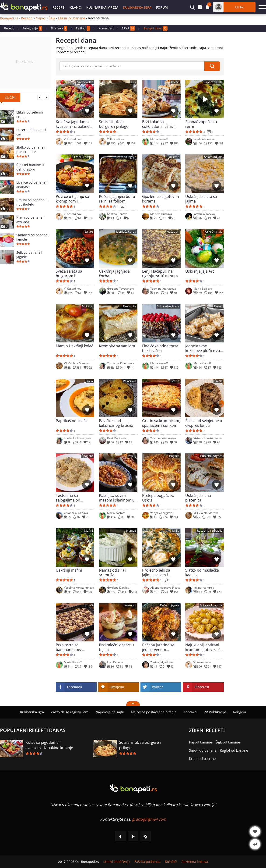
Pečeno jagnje (126, 157)
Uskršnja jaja (214, 232)
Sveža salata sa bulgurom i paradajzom (69, 274)
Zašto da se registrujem (70, 712)
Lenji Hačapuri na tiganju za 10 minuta (160, 274)
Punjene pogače (211, 456)
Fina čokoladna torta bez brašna (160, 348)
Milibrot (87, 306)
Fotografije (32, 28)
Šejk (52, 18)
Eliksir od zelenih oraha (30, 114)
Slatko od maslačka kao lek (202, 573)
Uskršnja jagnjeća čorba (114, 274)
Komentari (106, 28)
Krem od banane (202, 758)
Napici (41, 18)
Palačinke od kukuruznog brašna (116, 423)
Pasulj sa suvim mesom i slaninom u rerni (117, 498)
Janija (89, 381)
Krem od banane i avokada (30, 220)
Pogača (174, 456)
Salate (89, 232)
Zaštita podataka (147, 862)
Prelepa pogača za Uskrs (158, 498)
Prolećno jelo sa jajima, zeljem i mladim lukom (156, 573)
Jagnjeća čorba (126, 232)
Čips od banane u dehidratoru (30, 167)
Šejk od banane (228, 742)
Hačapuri (173, 232)
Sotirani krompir (211, 605)
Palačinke (129, 381)
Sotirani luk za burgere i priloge (114, 124)
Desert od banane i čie (31, 132)
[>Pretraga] (132, 66)
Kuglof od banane (234, 750)
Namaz (131, 531)
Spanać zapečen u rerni (201, 124)
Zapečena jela (213, 82)
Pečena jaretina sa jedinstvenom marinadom (158, 647)
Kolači (175, 82)
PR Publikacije (215, 712)
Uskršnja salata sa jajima (201, 199)
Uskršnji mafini (69, 570)
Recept (9, 28)
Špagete (87, 456)
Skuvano (59, 28)
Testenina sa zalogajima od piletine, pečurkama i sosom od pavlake (74, 498)
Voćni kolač (85, 82)
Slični (128, 28)
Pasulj (132, 456)
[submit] (212, 66)
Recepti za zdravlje (210, 531)
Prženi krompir (83, 157)
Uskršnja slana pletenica (198, 498)
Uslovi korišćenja (117, 862)
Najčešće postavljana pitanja (154, 712)
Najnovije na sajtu (110, 712)
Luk (133, 82)
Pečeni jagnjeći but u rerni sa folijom (117, 199)
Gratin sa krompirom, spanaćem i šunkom (161, 423)
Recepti (59, 7)
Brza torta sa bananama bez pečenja (69, 647)
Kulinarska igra (137, 7)
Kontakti (190, 712)
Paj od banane (200, 742)
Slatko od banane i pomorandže (31, 149)
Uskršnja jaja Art (200, 271)
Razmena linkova (195, 862)
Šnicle (218, 381)
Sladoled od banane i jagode (33, 237)
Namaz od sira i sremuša (113, 573)
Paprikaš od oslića (72, 421)
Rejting (83, 28)
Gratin (175, 381)
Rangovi (240, 712)
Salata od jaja (213, 157)
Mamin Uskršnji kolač (74, 346)
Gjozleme (173, 157)
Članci (76, 7)
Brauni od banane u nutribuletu (32, 202)
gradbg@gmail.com (149, 819)
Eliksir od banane (72, 18)
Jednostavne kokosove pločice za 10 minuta (203, 348)
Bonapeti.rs (9, 18)
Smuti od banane (203, 750)
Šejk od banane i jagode (29, 255)
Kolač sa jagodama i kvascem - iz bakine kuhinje (73, 124)
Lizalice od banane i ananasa (32, 185)
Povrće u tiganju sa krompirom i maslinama (72, 199)
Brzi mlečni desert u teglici (116, 647)
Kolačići (171, 862)
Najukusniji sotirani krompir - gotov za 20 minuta (204, 647)
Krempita (130, 306)
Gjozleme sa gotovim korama (161, 199)
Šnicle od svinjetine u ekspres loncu (204, 423)
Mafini (88, 531)
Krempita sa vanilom (117, 346)
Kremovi (130, 605)
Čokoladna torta (168, 306)
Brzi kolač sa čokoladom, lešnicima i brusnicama (161, 124)
